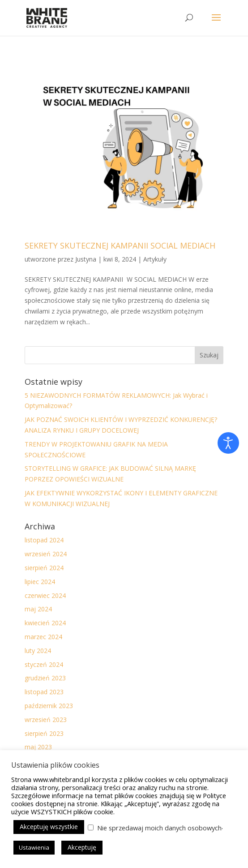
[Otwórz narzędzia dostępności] (228, 443)
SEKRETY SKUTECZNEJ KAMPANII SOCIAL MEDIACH (120, 245)
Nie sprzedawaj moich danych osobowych (159, 828)
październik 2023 (49, 706)
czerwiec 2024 (45, 595)
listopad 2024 (44, 540)
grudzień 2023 (45, 678)
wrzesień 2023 (46, 720)
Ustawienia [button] (34, 847)
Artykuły (155, 259)
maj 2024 (38, 609)
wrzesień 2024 (46, 554)
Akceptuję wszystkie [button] (49, 827)
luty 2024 (38, 651)
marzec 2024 (43, 637)
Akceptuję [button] (82, 847)
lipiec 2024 (40, 582)
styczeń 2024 (44, 664)
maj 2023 (38, 747)
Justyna (86, 259)
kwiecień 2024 (45, 623)
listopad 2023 (44, 692)
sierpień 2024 (44, 568)
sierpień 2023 (44, 733)
